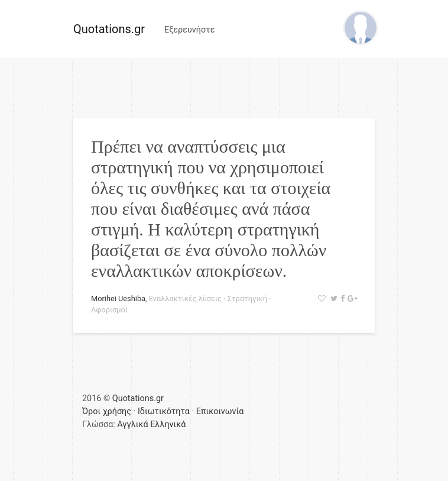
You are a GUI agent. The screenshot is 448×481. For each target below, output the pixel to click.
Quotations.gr (109, 29)
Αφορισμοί (109, 310)
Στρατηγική (247, 298)
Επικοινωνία (220, 411)
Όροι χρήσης (107, 411)
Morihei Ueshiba (118, 298)
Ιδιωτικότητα (164, 411)
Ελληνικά (168, 424)
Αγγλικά (132, 424)
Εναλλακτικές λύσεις (185, 298)
